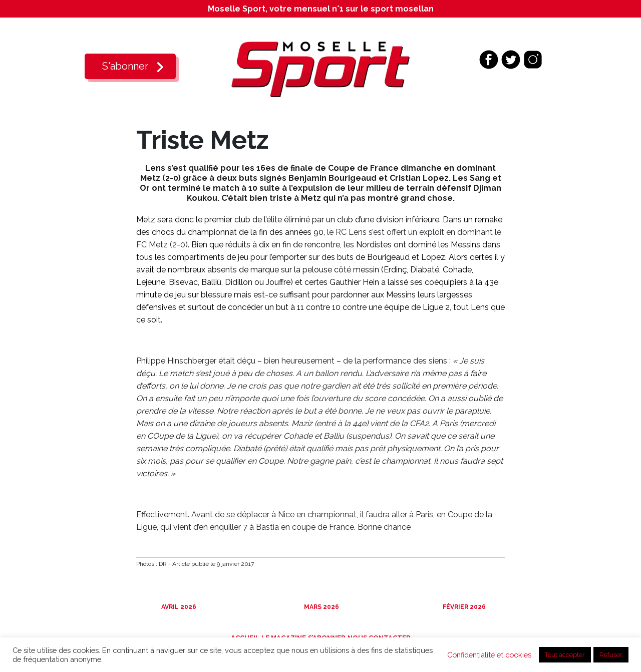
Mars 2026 (321, 607)
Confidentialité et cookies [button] (489, 655)
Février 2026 (463, 607)
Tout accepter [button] (565, 655)
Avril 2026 (178, 607)
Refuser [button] (611, 655)
